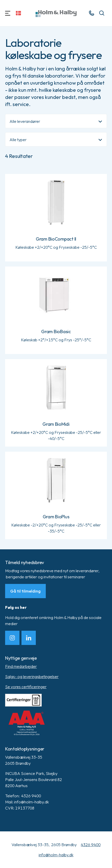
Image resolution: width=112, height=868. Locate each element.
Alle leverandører (25, 121)
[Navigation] (8, 13)
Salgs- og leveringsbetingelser (32, 676)
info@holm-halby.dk (56, 855)
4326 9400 (91, 845)
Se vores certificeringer (26, 687)
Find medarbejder (21, 666)
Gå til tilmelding (25, 591)
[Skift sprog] (18, 13)
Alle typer (18, 140)
